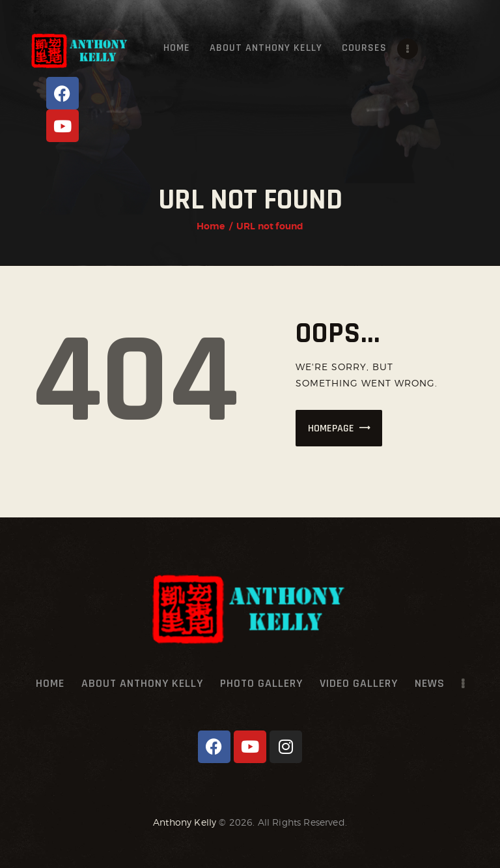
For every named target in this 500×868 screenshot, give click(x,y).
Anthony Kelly (185, 822)
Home (211, 226)
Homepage (331, 428)
